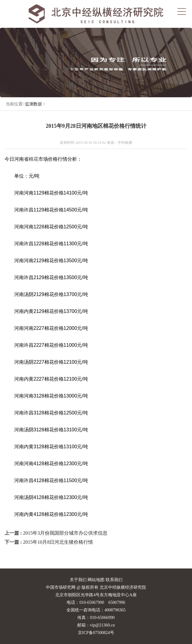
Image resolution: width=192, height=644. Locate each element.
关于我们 (78, 580)
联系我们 (114, 580)
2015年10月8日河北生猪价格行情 (58, 542)
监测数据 (34, 104)
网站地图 (96, 580)
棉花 (34, 159)
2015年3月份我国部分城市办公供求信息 (65, 533)
